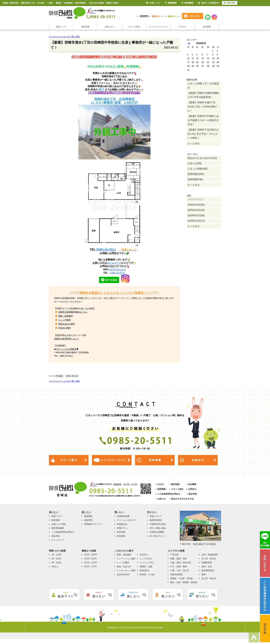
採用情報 (162, 489)
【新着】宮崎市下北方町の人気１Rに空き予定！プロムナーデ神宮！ (203, 134)
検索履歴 (187, 3)
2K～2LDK (56, 559)
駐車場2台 (145, 571)
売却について (156, 516)
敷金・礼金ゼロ (124, 567)
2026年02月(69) (196, 215)
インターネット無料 (126, 571)
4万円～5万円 (90, 559)
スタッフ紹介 (134, 27)
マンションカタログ (126, 520)
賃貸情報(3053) (196, 174)
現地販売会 (122, 524)
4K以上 (55, 567)
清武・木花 (207, 567)
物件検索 (85, 27)
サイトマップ (58, 540)
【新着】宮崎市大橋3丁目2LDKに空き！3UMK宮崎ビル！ (202, 107)
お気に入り (110, 27)
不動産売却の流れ (158, 524)
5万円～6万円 (90, 563)
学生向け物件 (65, 328)
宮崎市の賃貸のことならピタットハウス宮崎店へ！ (114, 293)
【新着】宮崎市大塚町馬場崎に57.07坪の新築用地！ (203, 95)
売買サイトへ (158, 16)
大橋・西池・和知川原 (181, 563)
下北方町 (174, 555)
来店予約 (230, 3)
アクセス (183, 27)
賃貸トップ (61, 27)
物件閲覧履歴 (58, 528)
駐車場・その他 (147, 574)
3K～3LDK (56, 563)
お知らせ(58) (194, 163)
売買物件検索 (123, 516)
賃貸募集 (88, 516)
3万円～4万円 (90, 555)
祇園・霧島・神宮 (179, 559)
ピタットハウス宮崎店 (66, 349)
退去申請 (193, 494)
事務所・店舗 (146, 567)
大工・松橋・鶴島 (179, 567)
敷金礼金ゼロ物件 (67, 324)
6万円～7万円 (90, 567)
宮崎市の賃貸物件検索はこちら (73, 312)
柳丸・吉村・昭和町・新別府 (184, 582)
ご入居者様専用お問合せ (169, 494)
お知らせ (162, 499)
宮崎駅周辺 (207, 563)
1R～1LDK (56, 555)
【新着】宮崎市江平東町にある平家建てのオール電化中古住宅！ (203, 120)
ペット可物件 (65, 320)
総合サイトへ (174, 16)
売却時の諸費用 (157, 532)
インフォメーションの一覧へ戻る (64, 37)
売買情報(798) (195, 179)
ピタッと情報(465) (198, 169)
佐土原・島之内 (209, 578)
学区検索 (121, 532)
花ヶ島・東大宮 (209, 559)
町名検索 (121, 536)
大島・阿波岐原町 (210, 555)
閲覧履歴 (171, 3)
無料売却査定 (156, 520)
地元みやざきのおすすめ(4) (202, 158)
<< (189, 43)
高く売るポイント (158, 536)
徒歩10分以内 (123, 574)
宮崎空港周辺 (176, 574)
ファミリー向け (147, 563)
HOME (161, 484)
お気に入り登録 (59, 524)
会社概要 (207, 27)
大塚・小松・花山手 (180, 571)
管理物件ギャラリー (94, 524)
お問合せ (192, 489)
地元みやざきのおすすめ (183, 499)
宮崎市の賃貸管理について (66, 339)
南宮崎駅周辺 (208, 571)
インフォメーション (158, 27)
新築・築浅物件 (66, 316)
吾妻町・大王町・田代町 (182, 578)
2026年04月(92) (196, 205)
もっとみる (194, 143)
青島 (204, 574)
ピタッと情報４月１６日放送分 (203, 86)
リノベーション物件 (126, 559)
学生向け (144, 555)
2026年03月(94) (196, 210)
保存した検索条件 (209, 3)
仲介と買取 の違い (158, 528)
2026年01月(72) (196, 221)
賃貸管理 (144, 16)
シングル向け (146, 559)
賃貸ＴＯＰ (57, 516)
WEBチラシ (122, 528)
